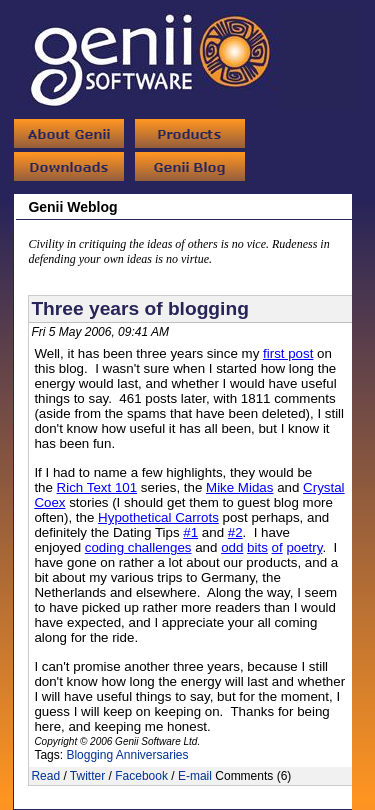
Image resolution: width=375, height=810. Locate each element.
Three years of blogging (140, 308)
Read (45, 776)
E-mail (195, 776)
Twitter (87, 776)
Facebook (141, 776)
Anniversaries (152, 755)
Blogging (89, 755)
